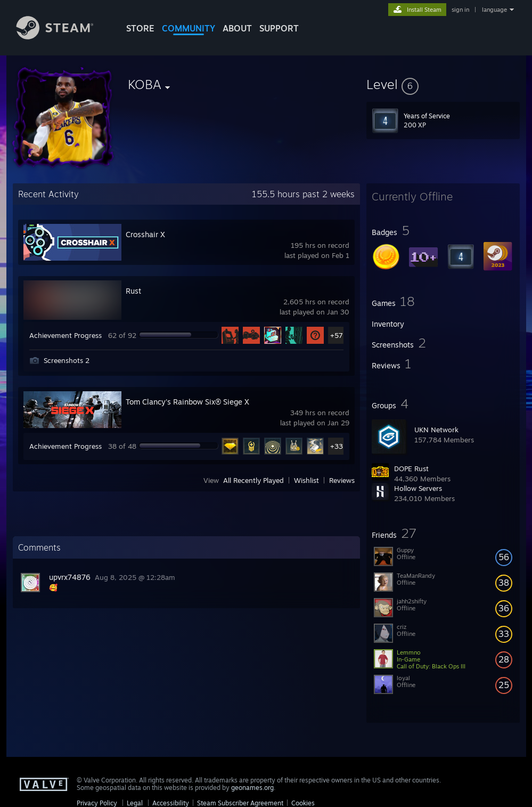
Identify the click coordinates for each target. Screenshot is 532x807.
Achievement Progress (66, 335)
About (237, 28)
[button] (443, 84)
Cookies (303, 803)
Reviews (342, 480)
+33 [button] (337, 446)
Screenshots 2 (67, 360)
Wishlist (306, 480)
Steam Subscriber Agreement (240, 803)
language (494, 10)
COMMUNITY (189, 28)
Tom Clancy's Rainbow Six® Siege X (187, 402)
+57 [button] (337, 335)
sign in (460, 10)
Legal (135, 803)
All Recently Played (253, 480)
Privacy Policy (97, 803)
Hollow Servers (418, 488)
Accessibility (171, 803)
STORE (140, 28)
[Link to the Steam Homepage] (63, 37)
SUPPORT (279, 28)
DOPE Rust (411, 469)
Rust (133, 291)
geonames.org (252, 788)
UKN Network (436, 430)
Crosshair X (145, 234)
